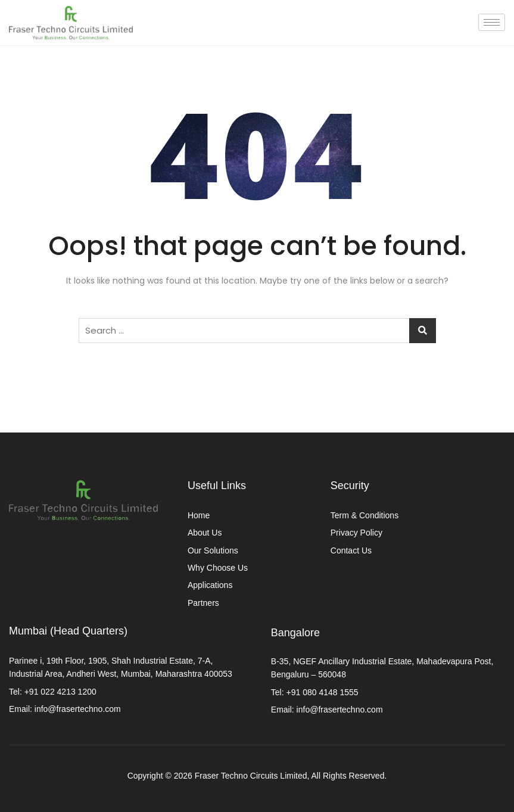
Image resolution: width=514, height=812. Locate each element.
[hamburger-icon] (492, 22)
